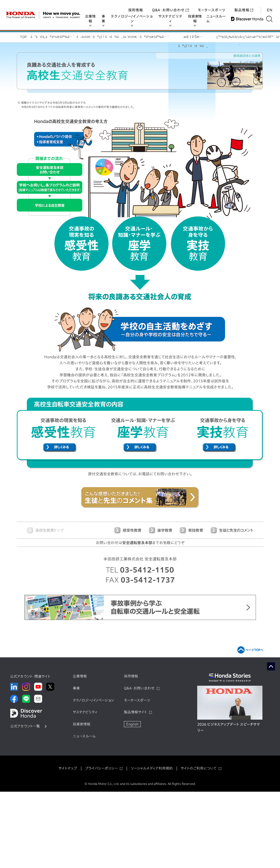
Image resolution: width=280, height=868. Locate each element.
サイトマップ (68, 768)
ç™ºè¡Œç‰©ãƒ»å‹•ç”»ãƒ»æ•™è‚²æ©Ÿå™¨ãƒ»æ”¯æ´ (240, 39)
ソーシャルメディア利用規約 (152, 768)
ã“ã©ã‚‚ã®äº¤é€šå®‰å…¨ (53, 37)
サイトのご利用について (199, 768)
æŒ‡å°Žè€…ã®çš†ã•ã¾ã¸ (193, 39)
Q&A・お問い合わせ (170, 5)
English (132, 724)
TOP (23, 37)
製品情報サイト (135, 712)
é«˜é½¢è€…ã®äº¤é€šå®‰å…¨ (146, 37)
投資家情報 (196, 19)
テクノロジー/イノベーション (132, 19)
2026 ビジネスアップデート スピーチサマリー (229, 727)
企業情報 (90, 19)
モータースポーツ (212, 5)
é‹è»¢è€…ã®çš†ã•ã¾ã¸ (99, 37)
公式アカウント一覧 (25, 726)
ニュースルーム (217, 19)
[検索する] (271, 19)
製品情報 (244, 5)
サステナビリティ (171, 19)
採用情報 (136, 5)
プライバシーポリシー (101, 768)
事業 (104, 19)
